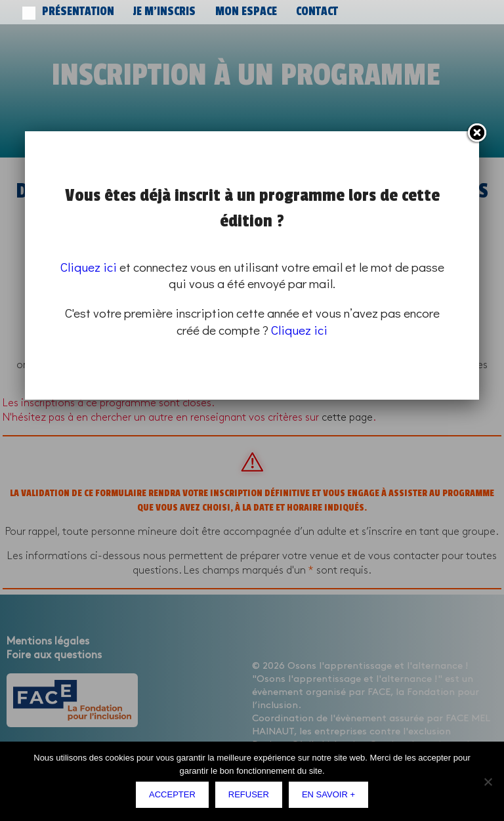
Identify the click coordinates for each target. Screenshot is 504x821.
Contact (234, 12)
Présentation (64, 12)
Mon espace (184, 12)
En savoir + (328, 794)
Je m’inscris (126, 12)
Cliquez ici (89, 267)
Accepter (172, 794)
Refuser (249, 794)
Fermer (476, 133)
